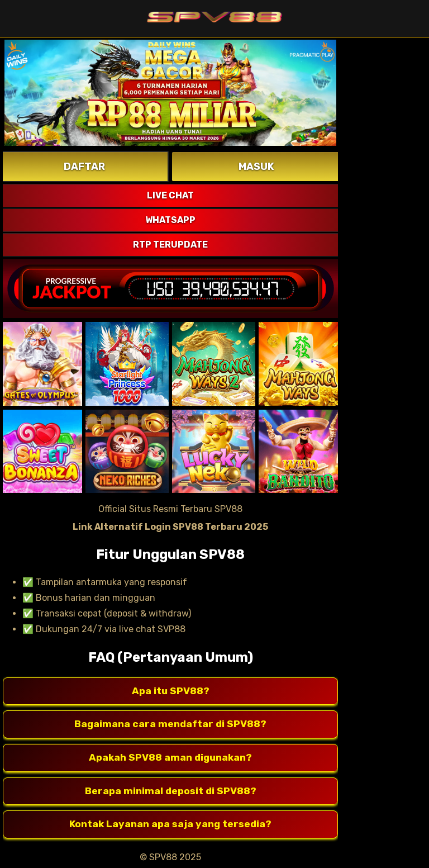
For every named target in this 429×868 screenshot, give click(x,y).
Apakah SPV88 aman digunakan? (170, 758)
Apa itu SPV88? (171, 691)
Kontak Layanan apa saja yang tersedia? (170, 824)
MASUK (256, 167)
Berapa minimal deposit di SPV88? (171, 791)
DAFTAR (84, 167)
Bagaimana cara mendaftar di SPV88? (170, 724)
